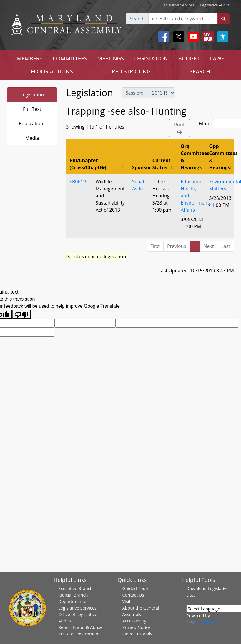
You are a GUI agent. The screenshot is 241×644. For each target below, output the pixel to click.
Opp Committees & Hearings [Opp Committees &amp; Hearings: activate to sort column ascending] (222, 157)
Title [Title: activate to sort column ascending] (101, 167)
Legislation (32, 95)
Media (32, 138)
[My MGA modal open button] (207, 37)
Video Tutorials (137, 634)
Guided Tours (136, 588)
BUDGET (189, 58)
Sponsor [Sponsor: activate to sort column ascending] (141, 167)
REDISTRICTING (131, 71)
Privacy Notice (136, 627)
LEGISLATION (151, 58)
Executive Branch (75, 588)
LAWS (217, 58)
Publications (32, 123)
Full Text (32, 109)
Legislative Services (178, 5)
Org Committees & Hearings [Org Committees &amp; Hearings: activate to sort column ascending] (193, 157)
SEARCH (200, 71)
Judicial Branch (73, 595)
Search (137, 19)
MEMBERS (29, 58)
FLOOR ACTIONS (52, 71)
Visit (126, 601)
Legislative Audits (215, 5)
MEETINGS (110, 58)
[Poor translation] (21, 314)
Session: (135, 93)
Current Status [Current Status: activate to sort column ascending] (162, 164)
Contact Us (133, 595)
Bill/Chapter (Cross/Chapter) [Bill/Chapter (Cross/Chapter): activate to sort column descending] (81, 164)
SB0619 (78, 182)
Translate (201, 622)
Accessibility (134, 621)
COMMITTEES (70, 58)
